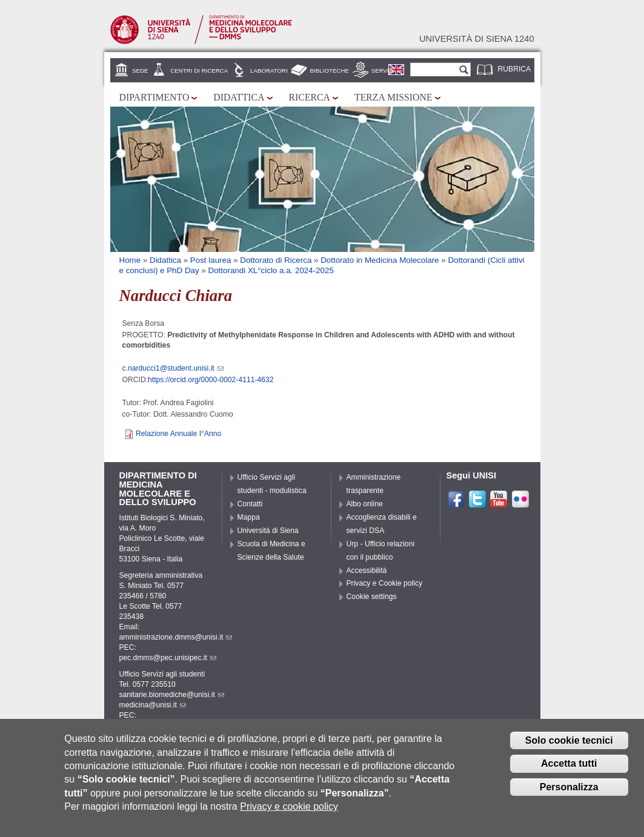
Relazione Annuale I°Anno (178, 434)
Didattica (239, 97)
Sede (140, 71)
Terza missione (393, 97)
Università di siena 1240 (477, 39)
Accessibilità (367, 571)
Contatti (250, 504)
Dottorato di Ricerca (276, 260)
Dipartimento (154, 97)
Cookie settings (372, 597)
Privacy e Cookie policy (385, 583)
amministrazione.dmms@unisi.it (176, 637)
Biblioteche (330, 71)
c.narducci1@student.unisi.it (173, 368)
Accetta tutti (569, 770)
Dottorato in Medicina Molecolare (380, 260)
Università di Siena (268, 531)
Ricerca (310, 97)
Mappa (249, 517)
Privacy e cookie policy (289, 813)
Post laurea (211, 260)
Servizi (383, 71)
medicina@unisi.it (153, 705)
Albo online (365, 504)
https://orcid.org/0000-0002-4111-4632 (211, 380)
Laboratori (269, 71)
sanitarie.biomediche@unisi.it (172, 695)
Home (130, 260)
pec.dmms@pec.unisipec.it (168, 658)
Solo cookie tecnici (569, 747)
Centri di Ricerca (199, 71)
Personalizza (569, 794)
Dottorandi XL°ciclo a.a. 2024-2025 (271, 270)
